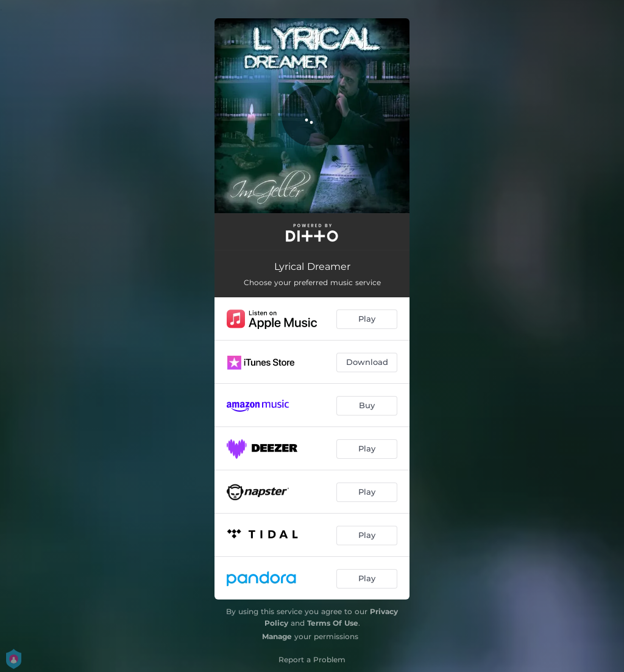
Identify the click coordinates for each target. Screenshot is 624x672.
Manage (277, 636)
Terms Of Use (333, 623)
